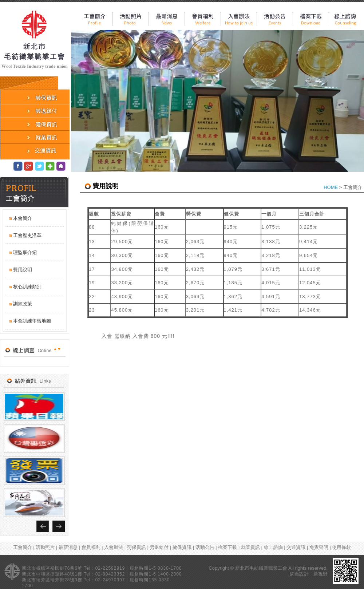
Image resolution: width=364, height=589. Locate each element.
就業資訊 (251, 547)
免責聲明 (320, 547)
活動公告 (206, 547)
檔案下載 (228, 547)
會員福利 (92, 547)
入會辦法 (114, 547)
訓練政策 (23, 304)
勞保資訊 (137, 547)
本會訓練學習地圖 (32, 321)
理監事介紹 (25, 252)
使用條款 (341, 547)
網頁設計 (299, 574)
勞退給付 (160, 547)
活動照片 (46, 547)
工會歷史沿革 (27, 235)
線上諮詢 (274, 547)
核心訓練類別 (27, 287)
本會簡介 (23, 218)
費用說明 (23, 270)
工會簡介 (23, 547)
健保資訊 (183, 547)
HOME (331, 187)
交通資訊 (297, 547)
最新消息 (69, 547)
